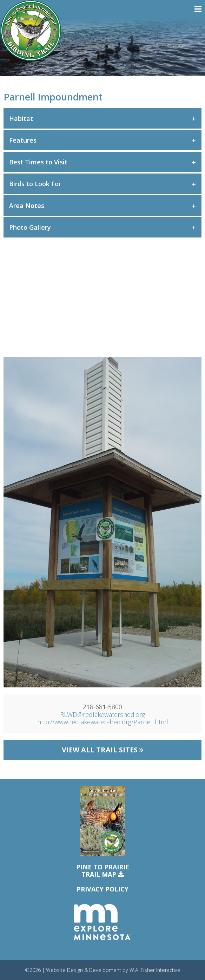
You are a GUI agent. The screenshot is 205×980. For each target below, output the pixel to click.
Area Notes (27, 205)
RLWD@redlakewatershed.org (102, 714)
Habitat (21, 118)
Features (23, 140)
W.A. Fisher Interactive (155, 970)
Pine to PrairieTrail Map (103, 871)
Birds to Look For (35, 184)
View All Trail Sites (102, 750)
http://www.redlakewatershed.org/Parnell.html (103, 722)
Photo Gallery (30, 227)
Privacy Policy (102, 889)
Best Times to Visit (38, 162)
